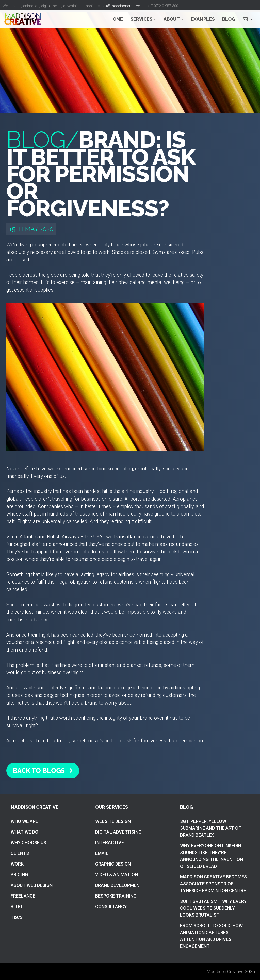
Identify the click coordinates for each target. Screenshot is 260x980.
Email (102, 853)
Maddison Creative (225, 971)
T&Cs (17, 917)
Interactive (110, 843)
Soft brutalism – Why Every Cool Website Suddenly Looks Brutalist (213, 908)
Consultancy (111, 907)
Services (143, 19)
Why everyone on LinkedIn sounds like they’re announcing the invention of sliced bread (212, 856)
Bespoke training (116, 896)
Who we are (24, 821)
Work (17, 864)
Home (116, 19)
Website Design (113, 821)
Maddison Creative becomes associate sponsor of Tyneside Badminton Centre (213, 884)
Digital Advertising (118, 832)
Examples (203, 19)
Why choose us (28, 843)
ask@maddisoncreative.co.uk (125, 6)
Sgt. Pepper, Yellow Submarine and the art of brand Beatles (210, 828)
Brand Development (119, 885)
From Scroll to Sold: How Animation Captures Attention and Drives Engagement (211, 936)
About (173, 19)
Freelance (23, 896)
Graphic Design (113, 864)
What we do (25, 832)
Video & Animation (117, 875)
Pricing (19, 875)
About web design (32, 885)
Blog (229, 19)
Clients (20, 853)
